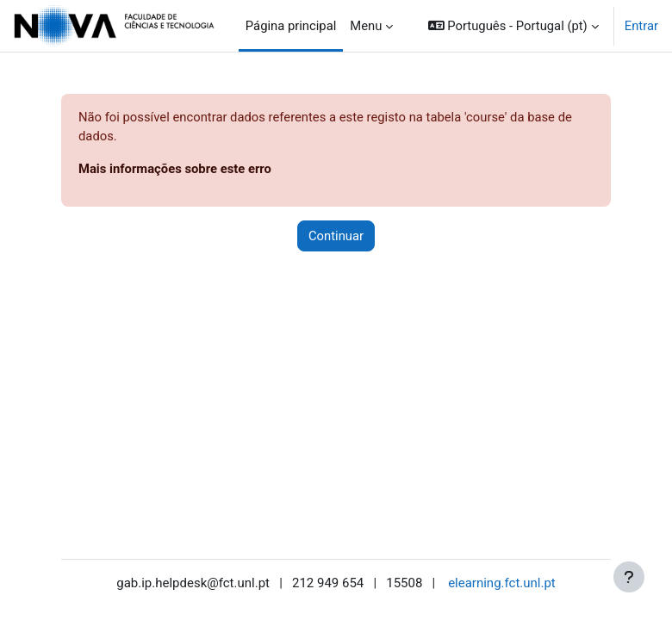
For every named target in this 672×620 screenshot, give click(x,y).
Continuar (336, 236)
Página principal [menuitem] (291, 26)
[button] (513, 26)
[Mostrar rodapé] (629, 577)
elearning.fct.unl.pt (502, 583)
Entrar (641, 26)
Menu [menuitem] (366, 26)
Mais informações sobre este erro (175, 169)
